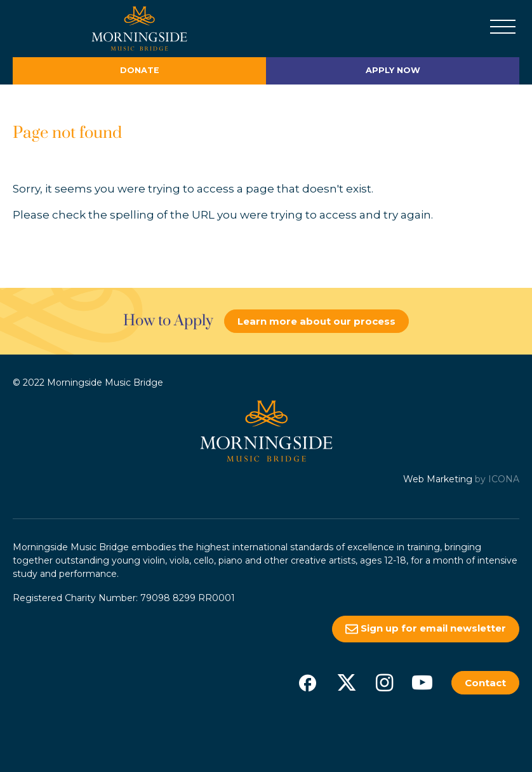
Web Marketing (438, 479)
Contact (485, 683)
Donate (140, 70)
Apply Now (393, 70)
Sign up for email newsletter (426, 629)
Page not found (67, 133)
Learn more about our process (316, 321)
